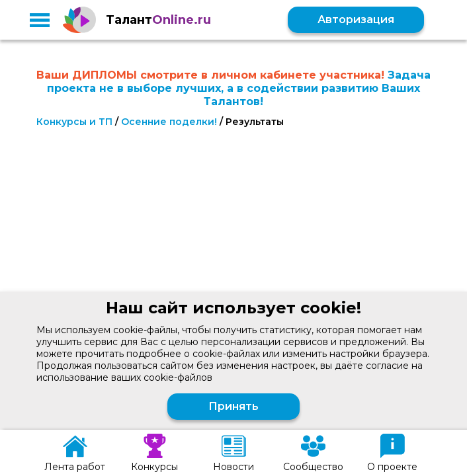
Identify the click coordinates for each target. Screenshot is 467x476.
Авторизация (356, 20)
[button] (40, 20)
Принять (233, 406)
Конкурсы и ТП (74, 122)
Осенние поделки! (169, 122)
